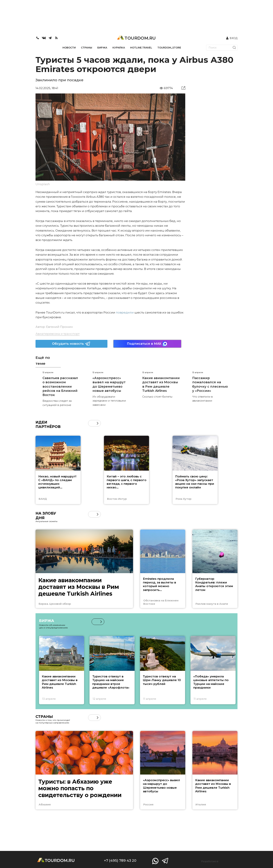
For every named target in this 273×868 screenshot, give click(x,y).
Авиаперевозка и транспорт (58, 334)
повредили (125, 312)
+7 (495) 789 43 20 (120, 861)
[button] (98, 423)
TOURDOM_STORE (169, 48)
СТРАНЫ (87, 48)
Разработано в (210, 861)
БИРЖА (102, 48)
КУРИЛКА (119, 48)
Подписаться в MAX (147, 344)
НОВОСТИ (69, 48)
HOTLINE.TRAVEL (141, 48)
